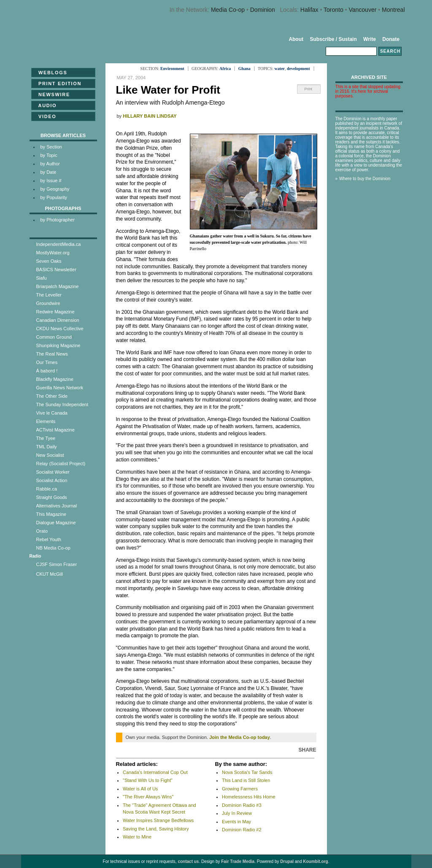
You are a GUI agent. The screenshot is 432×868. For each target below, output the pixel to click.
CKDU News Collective (60, 329)
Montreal (393, 10)
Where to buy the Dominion (365, 179)
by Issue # (51, 181)
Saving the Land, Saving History (156, 829)
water (280, 69)
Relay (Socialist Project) (61, 464)
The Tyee (46, 438)
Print (309, 89)
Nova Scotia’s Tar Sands (247, 772)
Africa (225, 69)
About (296, 39)
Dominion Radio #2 (242, 830)
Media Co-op (228, 10)
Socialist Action (52, 480)
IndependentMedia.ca (59, 244)
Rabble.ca (47, 489)
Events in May (236, 822)
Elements (46, 421)
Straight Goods (52, 497)
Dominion (263, 10)
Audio (45, 105)
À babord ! (47, 371)
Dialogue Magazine (56, 523)
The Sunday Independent (62, 404)
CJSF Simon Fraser (57, 564)
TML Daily (47, 447)
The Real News (52, 354)
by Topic (49, 155)
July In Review (237, 813)
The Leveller (49, 295)
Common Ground (54, 337)
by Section (51, 147)
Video (45, 116)
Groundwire (48, 303)
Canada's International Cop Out (155, 772)
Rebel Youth (49, 539)
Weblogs (50, 73)
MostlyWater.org (53, 253)
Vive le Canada (52, 413)
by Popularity (54, 197)
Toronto (333, 10)
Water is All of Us (140, 789)
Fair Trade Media (238, 861)
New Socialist (50, 455)
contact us (188, 861)
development (298, 69)
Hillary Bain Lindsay (150, 116)
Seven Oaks (49, 261)
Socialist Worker (53, 472)
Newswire (52, 94)
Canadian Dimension (58, 320)
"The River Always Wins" (148, 797)
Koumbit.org (315, 861)
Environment (172, 69)
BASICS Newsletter (56, 270)
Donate (391, 39)
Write (370, 39)
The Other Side (52, 396)
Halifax (309, 10)
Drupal (287, 861)
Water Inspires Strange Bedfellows (158, 820)
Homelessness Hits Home (249, 797)
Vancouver (362, 10)
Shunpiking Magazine (58, 345)
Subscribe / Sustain (333, 39)
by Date (49, 172)
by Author (50, 164)
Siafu (42, 278)
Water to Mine (137, 837)
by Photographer (58, 220)
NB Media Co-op (53, 548)
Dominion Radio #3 (242, 805)
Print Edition (58, 84)
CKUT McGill (50, 574)
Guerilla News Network (60, 388)
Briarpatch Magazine (58, 286)
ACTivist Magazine (55, 430)
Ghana (244, 69)
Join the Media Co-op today (240, 737)
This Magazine (51, 514)
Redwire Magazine (55, 312)
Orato (42, 531)
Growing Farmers (240, 789)
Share (307, 750)
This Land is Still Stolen (246, 780)
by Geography (55, 189)
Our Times (47, 362)
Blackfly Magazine (55, 379)
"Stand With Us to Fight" (148, 780)
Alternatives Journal (57, 506)
